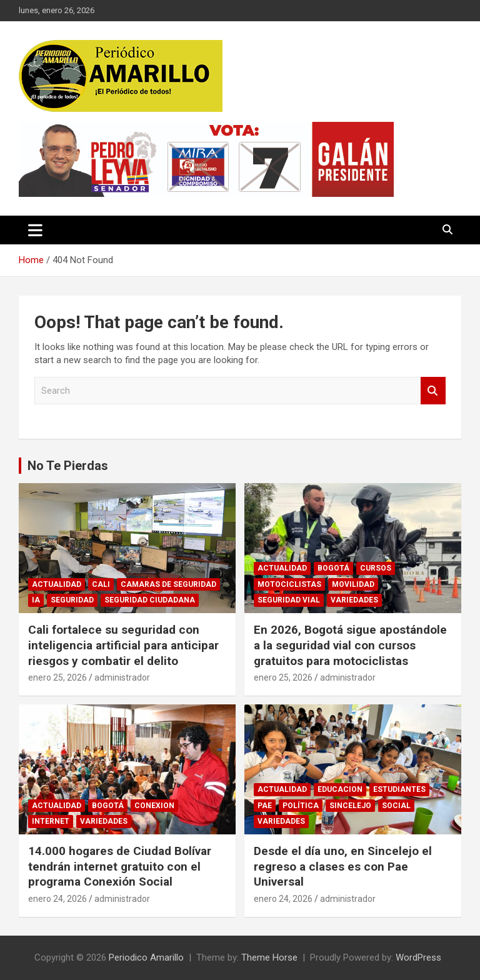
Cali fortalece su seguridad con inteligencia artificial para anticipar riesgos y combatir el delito (123, 645)
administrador (122, 677)
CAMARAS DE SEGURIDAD (168, 584)
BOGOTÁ (333, 568)
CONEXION (154, 806)
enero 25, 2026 (57, 677)
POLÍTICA (301, 806)
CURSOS (376, 568)
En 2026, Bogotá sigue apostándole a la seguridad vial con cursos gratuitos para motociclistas (350, 645)
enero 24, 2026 (57, 899)
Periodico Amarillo (146, 957)
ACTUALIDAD (57, 584)
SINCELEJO (350, 806)
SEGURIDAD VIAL (289, 600)
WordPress (418, 957)
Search (433, 391)
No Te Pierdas (68, 466)
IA (36, 600)
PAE (265, 806)
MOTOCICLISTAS (289, 584)
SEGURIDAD (72, 600)
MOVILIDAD (353, 584)
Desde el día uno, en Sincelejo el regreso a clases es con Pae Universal (343, 866)
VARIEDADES (354, 600)
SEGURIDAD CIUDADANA (150, 600)
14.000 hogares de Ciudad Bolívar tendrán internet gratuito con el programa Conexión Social (120, 866)
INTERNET (51, 821)
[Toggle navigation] (35, 230)
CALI (101, 584)
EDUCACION (340, 789)
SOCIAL (396, 806)
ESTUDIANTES (399, 789)
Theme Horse (269, 957)
